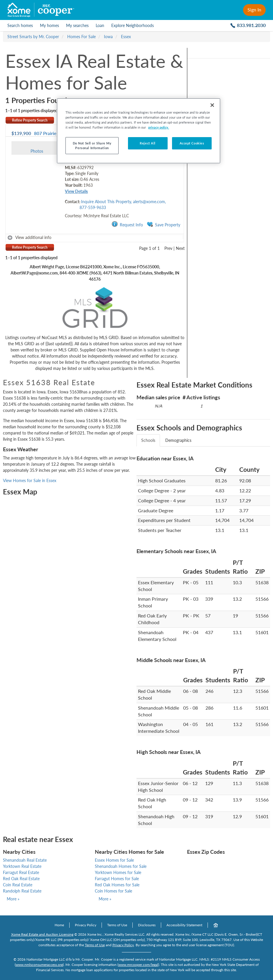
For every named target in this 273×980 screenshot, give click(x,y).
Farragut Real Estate (21, 872)
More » (13, 899)
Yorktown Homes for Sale (118, 872)
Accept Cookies (192, 143)
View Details (76, 191)
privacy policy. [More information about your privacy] (159, 127)
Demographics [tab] (178, 440)
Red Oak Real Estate (21, 879)
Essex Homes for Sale (114, 860)
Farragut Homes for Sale (117, 879)
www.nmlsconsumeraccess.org (39, 965)
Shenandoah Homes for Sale (121, 866)
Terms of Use (117, 925)
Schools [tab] (148, 440)
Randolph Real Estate (22, 891)
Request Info (127, 224)
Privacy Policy (86, 925)
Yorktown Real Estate (22, 866)
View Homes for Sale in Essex (30, 480)
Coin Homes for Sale (113, 891)
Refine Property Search (30, 120)
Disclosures (147, 925)
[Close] (212, 105)
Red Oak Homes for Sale (117, 885)
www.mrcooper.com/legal (138, 965)
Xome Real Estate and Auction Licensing (42, 934)
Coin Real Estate (18, 885)
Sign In (254, 10)
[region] (139, 131)
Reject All (148, 143)
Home (59, 925)
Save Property (164, 224)
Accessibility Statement (184, 925)
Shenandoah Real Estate (25, 860)
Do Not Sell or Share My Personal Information (92, 145)
